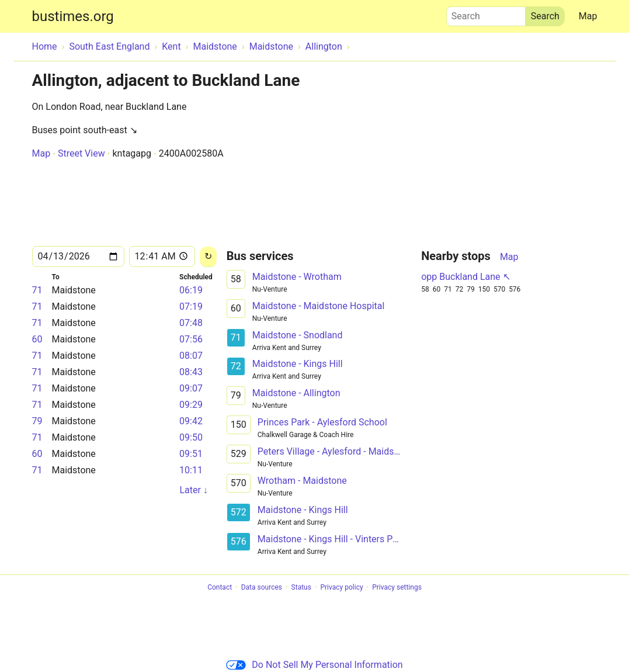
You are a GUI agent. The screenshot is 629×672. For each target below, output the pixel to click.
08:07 (191, 356)
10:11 (191, 470)
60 (37, 339)
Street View (81, 153)
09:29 (191, 405)
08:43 (191, 372)
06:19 (191, 290)
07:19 (191, 306)
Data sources (262, 587)
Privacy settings (397, 587)
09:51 (191, 454)
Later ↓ (193, 490)
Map (588, 16)
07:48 (191, 323)
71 (37, 290)
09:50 (191, 437)
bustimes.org (73, 16)
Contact (220, 587)
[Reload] (208, 257)
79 (37, 421)
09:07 (191, 388)
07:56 (191, 339)
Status (301, 587)
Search (486, 13)
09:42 (191, 421)
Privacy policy (341, 587)
